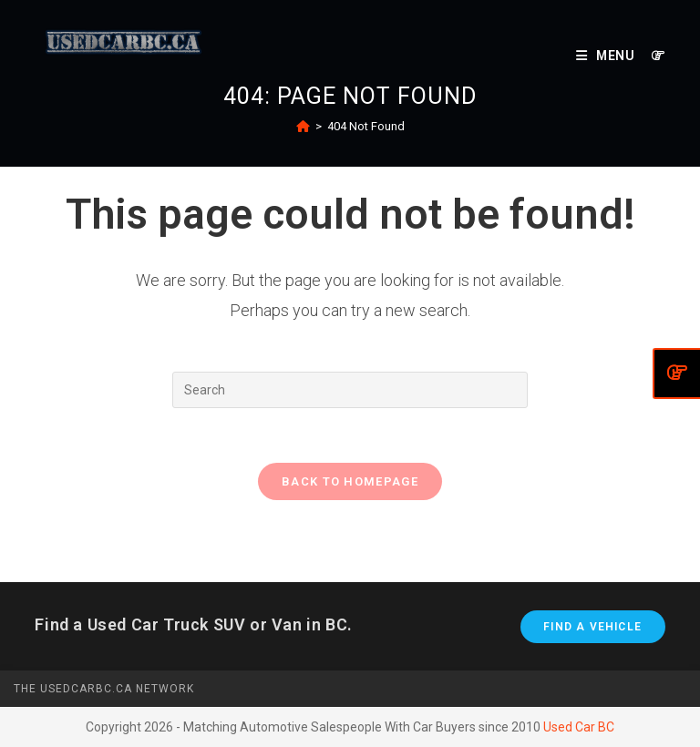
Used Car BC (579, 727)
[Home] (303, 126)
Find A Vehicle (592, 627)
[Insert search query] (350, 390)
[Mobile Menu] (607, 56)
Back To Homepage (350, 481)
